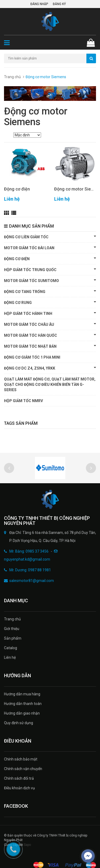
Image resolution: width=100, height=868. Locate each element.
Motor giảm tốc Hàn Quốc (50, 335)
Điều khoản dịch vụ (19, 788)
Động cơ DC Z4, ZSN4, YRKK (50, 368)
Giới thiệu (12, 629)
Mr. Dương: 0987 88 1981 (30, 570)
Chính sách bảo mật (21, 759)
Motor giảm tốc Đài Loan (50, 248)
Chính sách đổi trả (19, 778)
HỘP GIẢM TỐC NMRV (23, 401)
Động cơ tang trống (50, 291)
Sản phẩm (13, 638)
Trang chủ (12, 77)
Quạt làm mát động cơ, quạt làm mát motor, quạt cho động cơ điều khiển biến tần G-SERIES (50, 385)
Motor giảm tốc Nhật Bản (50, 346)
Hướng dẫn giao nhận (22, 713)
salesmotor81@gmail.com (32, 581)
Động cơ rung (50, 302)
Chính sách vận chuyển (23, 769)
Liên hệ (10, 657)
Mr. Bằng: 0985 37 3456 (29, 551)
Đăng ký (59, 4)
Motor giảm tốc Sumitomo (50, 280)
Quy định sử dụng (19, 723)
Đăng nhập (39, 4)
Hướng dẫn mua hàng (22, 694)
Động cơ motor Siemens (75, 189)
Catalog (11, 648)
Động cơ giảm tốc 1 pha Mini (32, 357)
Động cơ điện (17, 189)
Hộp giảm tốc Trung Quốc (50, 269)
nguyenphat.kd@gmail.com (27, 559)
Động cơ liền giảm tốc (50, 237)
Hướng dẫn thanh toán (23, 704)
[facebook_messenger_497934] (88, 856)
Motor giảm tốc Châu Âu (50, 324)
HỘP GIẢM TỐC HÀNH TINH (50, 313)
